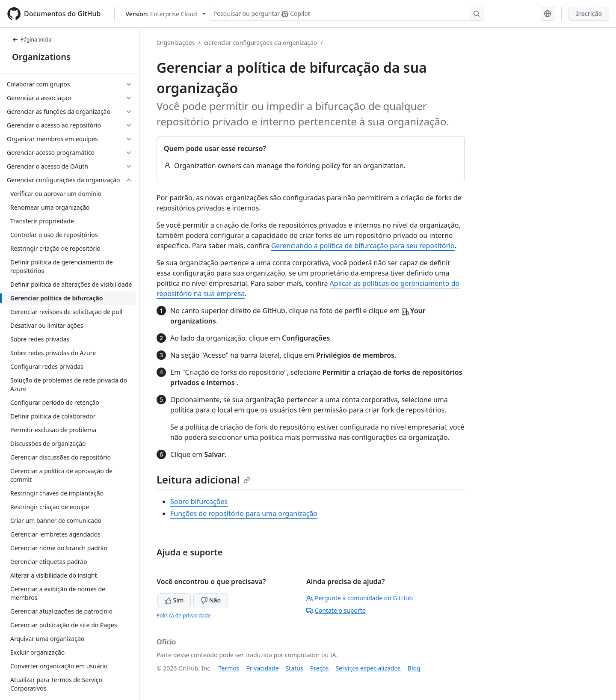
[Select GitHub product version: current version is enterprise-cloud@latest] (165, 14)
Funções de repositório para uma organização (244, 513)
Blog (414, 668)
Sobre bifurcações (199, 501)
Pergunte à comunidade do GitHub (360, 598)
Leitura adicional (203, 479)
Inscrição (589, 13)
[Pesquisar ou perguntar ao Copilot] (346, 14)
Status (295, 668)
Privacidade (263, 668)
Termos (229, 668)
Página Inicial (32, 40)
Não (211, 600)
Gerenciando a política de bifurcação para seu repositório (363, 246)
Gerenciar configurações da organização (261, 43)
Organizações (176, 43)
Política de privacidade (184, 615)
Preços (320, 668)
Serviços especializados (368, 668)
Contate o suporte (336, 610)
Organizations (41, 57)
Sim (174, 600)
